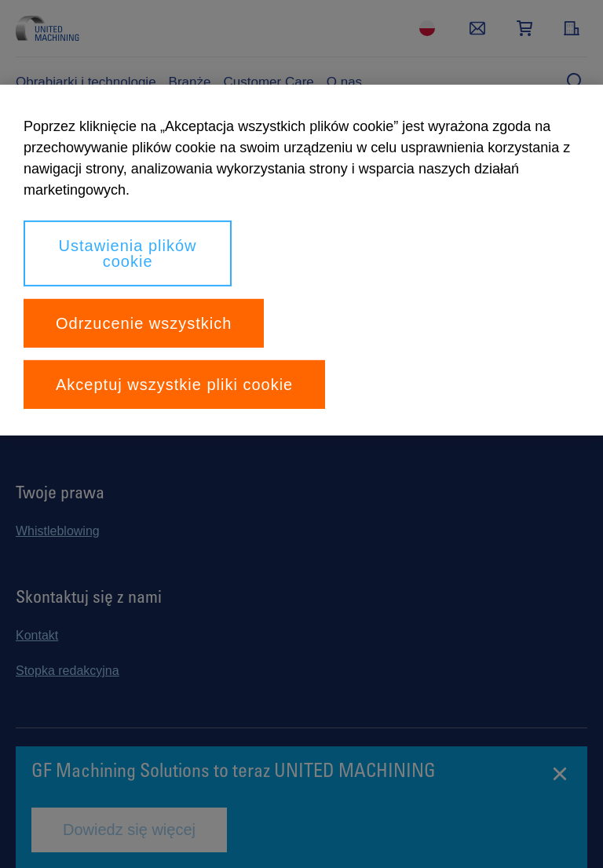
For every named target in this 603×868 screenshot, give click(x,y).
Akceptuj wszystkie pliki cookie (174, 385)
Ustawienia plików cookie (128, 253)
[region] (301, 260)
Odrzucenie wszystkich (144, 323)
